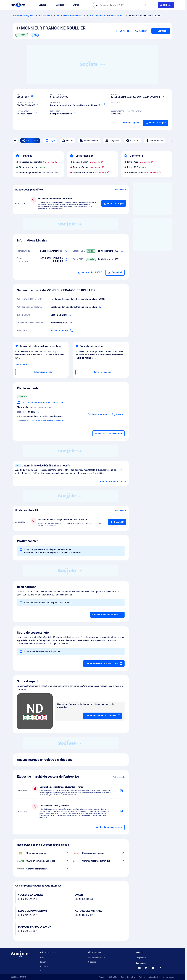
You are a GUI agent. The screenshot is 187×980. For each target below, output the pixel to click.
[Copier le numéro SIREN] (32, 96)
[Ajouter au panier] (114, 203)
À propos (102, 977)
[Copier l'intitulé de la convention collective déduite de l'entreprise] (71, 323)
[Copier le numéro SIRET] (38, 104)
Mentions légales (131, 123)
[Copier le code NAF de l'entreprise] (109, 299)
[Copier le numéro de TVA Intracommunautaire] (36, 113)
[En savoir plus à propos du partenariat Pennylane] (123, 861)
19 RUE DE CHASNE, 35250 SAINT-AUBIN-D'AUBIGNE (136, 97)
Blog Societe (141, 958)
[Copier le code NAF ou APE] (105, 104)
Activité (67, 141)
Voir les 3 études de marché (109, 827)
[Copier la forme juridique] (75, 113)
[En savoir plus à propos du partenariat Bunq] (67, 861)
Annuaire (44, 966)
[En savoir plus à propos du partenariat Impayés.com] (123, 853)
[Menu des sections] (15, 141)
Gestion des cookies (128, 977)
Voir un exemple (120, 190)
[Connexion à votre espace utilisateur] (166, 5)
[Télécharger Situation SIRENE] (122, 251)
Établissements (89, 141)
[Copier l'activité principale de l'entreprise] (100, 307)
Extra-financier (155, 141)
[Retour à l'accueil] (20, 954)
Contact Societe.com (97, 958)
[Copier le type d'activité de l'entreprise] (70, 315)
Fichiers (43, 962)
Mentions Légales (168, 977)
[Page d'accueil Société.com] (18, 5)
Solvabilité (161, 31)
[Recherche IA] (30, 141)
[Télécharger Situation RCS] (122, 259)
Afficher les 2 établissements (108, 433)
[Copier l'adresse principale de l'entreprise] (164, 96)
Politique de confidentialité (148, 977)
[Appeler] (141, 31)
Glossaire (92, 962)
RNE (119, 114)
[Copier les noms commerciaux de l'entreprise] (66, 260)
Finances (132, 141)
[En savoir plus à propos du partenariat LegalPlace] (67, 853)
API (42, 970)
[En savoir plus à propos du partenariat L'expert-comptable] (67, 869)
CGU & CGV (113, 977)
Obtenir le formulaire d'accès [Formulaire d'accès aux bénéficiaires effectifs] (112, 481)
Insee (113, 114)
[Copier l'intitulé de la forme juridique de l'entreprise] (66, 251)
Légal (50, 141)
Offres (76, 5)
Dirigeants (112, 141)
